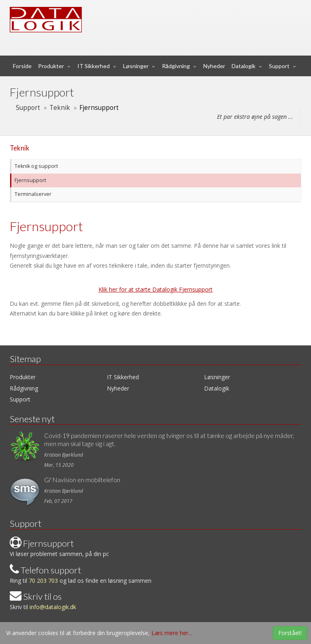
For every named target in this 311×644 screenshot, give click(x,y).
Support (279, 66)
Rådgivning (176, 66)
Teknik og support (36, 166)
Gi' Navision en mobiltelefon (82, 480)
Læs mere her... (172, 633)
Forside (22, 66)
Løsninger (136, 66)
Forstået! (290, 633)
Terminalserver (32, 194)
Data (114, 14)
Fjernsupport (30, 180)
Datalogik (244, 66)
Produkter (51, 66)
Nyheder (214, 66)
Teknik (60, 108)
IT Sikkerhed (94, 66)
